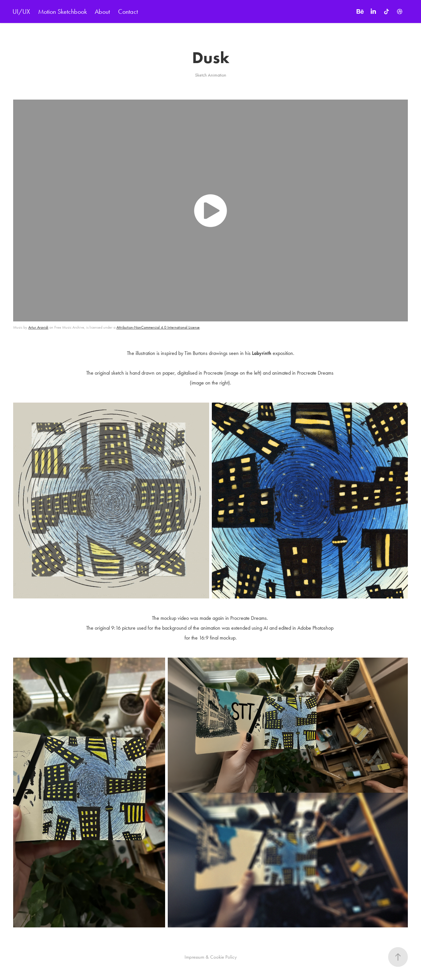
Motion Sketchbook (62, 12)
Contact (128, 12)
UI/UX (21, 12)
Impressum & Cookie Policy (211, 957)
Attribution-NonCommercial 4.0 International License (158, 327)
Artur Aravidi (38, 327)
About (102, 12)
